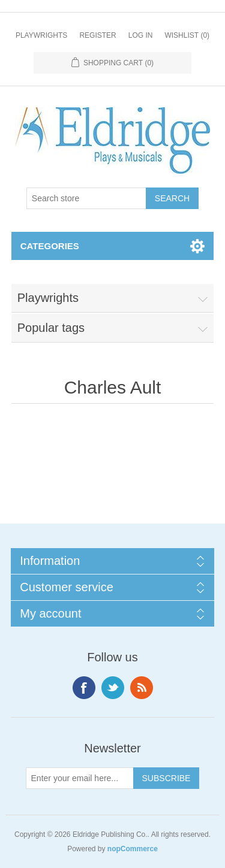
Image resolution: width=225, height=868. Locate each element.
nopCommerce (133, 849)
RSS (142, 688)
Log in (141, 35)
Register (97, 35)
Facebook (84, 688)
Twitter (113, 688)
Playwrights (41, 35)
